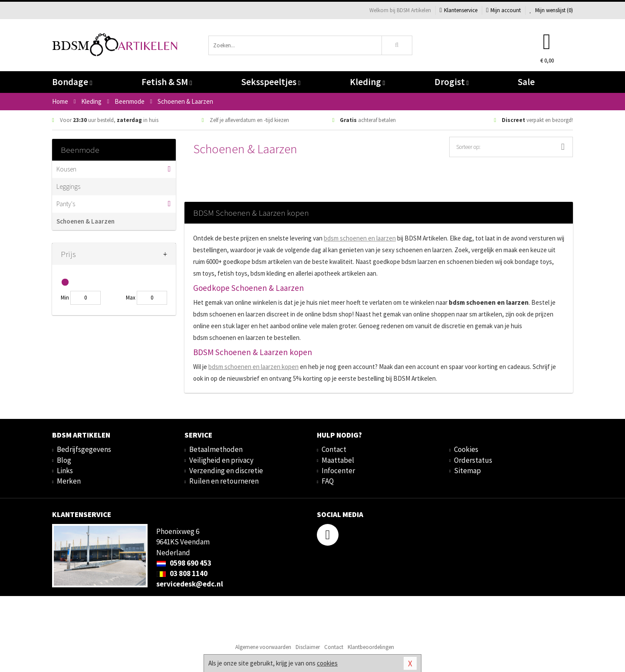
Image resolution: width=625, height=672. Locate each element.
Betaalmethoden (216, 449)
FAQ (328, 481)
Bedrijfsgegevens (84, 449)
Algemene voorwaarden (263, 647)
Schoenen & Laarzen (86, 221)
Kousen (66, 169)
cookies (327, 663)
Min (65, 298)
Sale (526, 82)
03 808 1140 (182, 573)
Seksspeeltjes (271, 82)
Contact (334, 449)
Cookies (466, 449)
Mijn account (503, 10)
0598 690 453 (184, 563)
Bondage (72, 82)
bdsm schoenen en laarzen (360, 238)
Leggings (68, 186)
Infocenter (338, 471)
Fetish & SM (167, 82)
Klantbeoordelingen (371, 647)
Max (131, 298)
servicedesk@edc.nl (190, 584)
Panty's (66, 204)
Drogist (452, 82)
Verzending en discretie (226, 471)
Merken (69, 481)
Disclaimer (308, 647)
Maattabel (338, 460)
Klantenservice (459, 10)
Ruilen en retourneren (224, 481)
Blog (64, 460)
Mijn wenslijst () (551, 10)
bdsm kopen (253, 367)
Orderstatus (473, 460)
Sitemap (467, 471)
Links (65, 471)
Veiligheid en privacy (221, 460)
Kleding (367, 82)
